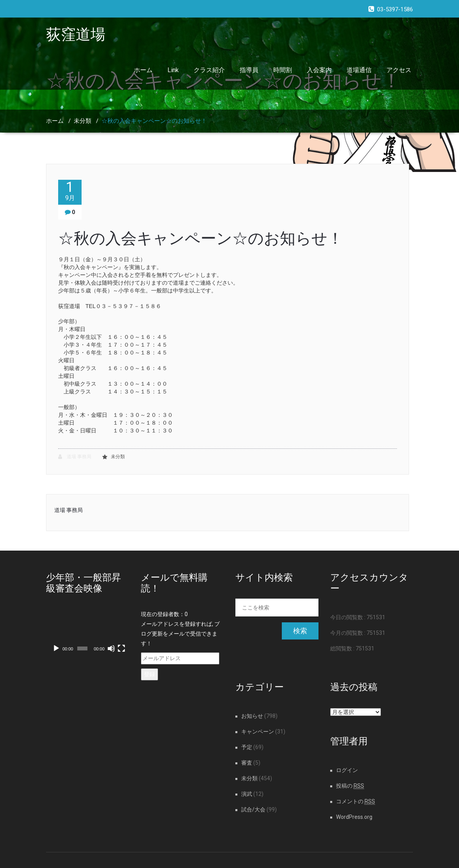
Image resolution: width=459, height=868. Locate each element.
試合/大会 (253, 810)
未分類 (83, 121)
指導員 (249, 70)
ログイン (347, 770)
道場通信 (359, 70)
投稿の (350, 786)
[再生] (56, 648)
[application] (88, 633)
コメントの (356, 801)
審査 (247, 763)
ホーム (143, 70)
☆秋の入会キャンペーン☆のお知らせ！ (154, 121)
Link (173, 70)
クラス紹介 (209, 70)
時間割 (283, 70)
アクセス (399, 70)
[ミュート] (111, 648)
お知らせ (252, 716)
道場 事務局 (75, 457)
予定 (247, 747)
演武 (247, 794)
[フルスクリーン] (121, 648)
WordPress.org (354, 817)
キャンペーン (258, 732)
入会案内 (319, 70)
